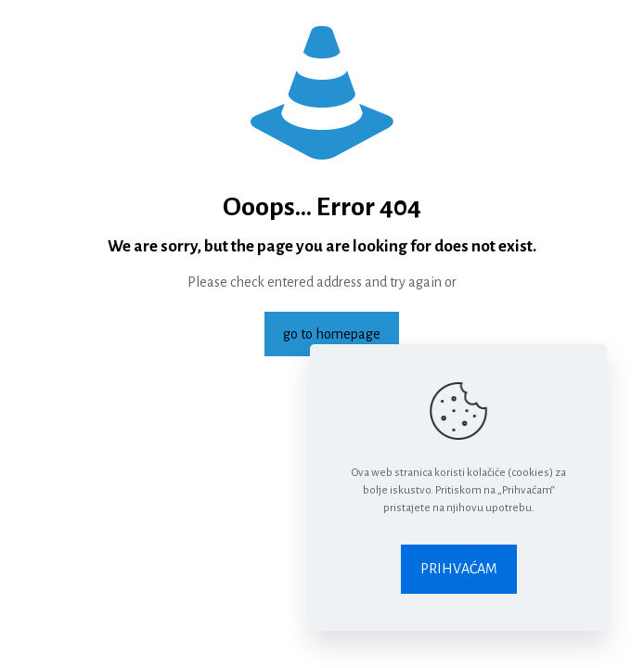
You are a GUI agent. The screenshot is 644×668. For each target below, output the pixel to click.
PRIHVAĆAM (459, 569)
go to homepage (332, 334)
